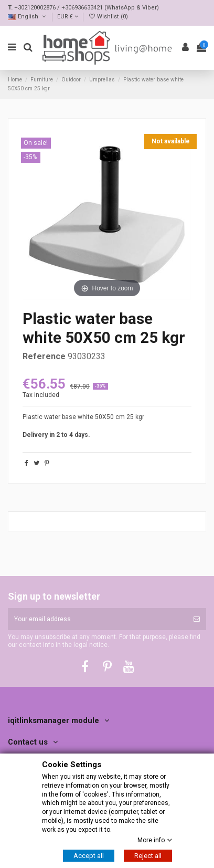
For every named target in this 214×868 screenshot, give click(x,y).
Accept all (89, 856)
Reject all (148, 856)
